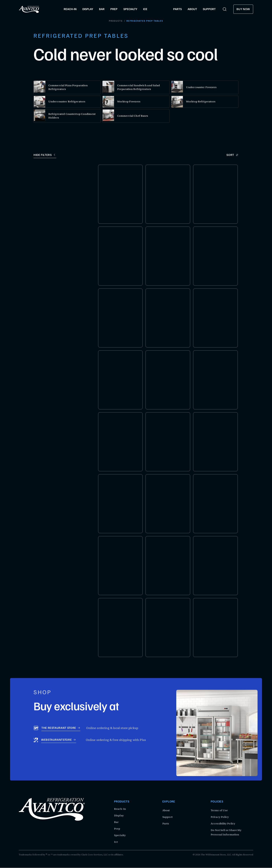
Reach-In (120, 809)
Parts (166, 824)
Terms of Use (219, 811)
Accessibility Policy (223, 824)
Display (119, 816)
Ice (116, 842)
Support (167, 817)
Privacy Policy (220, 817)
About (166, 811)
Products (116, 21)
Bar (116, 822)
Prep (117, 829)
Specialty (120, 835)
